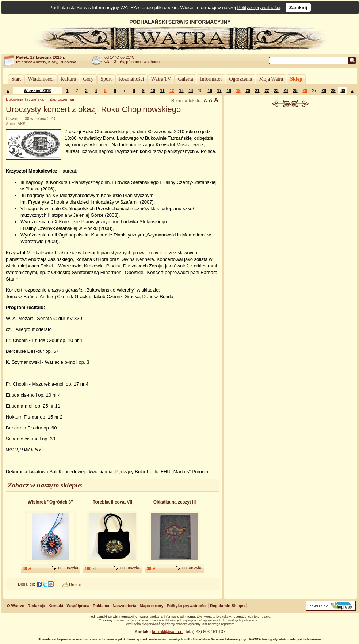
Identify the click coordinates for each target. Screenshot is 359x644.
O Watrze (16, 606)
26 (305, 90)
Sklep (296, 79)
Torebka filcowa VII (112, 502)
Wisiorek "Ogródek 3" (50, 502)
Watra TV (161, 79)
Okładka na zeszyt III (175, 502)
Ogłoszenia (240, 79)
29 (333, 90)
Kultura (68, 79)
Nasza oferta (124, 606)
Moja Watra (271, 79)
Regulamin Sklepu (227, 606)
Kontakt (56, 606)
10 (153, 90)
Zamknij (298, 7)
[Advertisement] (291, 162)
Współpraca (78, 606)
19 (238, 90)
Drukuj (75, 585)
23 (276, 90)
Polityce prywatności (259, 7)
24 (286, 90)
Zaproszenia (61, 99)
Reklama (101, 606)
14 (191, 90)
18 (229, 90)
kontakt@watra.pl (168, 632)
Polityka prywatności (186, 606)
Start (16, 79)
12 (172, 90)
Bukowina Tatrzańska (25, 99)
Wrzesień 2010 (38, 90)
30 (343, 90)
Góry (88, 79)
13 (181, 90)
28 (324, 90)
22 (267, 90)
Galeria (186, 79)
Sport (106, 79)
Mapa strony (152, 606)
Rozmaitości (131, 79)
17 (219, 90)
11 (162, 90)
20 (248, 90)
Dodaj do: (26, 584)
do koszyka (68, 568)
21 (257, 90)
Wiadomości (41, 79)
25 (295, 90)
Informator (211, 79)
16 (210, 90)
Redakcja (36, 606)
